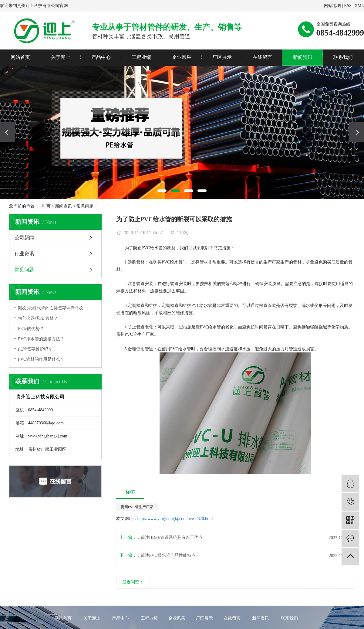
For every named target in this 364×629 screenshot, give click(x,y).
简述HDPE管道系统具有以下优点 (172, 537)
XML (359, 6)
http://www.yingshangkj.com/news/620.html (175, 519)
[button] (162, 191)
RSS (348, 6)
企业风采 (182, 57)
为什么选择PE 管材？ (38, 318)
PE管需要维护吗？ (35, 349)
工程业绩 (141, 57)
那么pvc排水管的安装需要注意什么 (51, 308)
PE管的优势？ (31, 329)
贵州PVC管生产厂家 (137, 507)
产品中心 (101, 57)
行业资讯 (24, 254)
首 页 (46, 206)
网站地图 (332, 6)
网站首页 (20, 57)
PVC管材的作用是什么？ (41, 359)
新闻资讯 (303, 57)
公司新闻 (24, 238)
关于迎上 (61, 57)
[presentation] (8, 132)
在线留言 (262, 57)
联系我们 (343, 57)
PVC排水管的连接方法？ (41, 339)
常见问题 (85, 206)
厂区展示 (222, 57)
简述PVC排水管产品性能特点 (168, 555)
